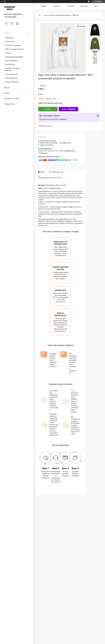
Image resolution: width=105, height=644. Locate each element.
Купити (48, 109)
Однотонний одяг (11, 61)
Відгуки (7, 93)
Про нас (7, 88)
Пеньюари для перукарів (14, 57)
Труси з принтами (11, 74)
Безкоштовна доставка (48, 141)
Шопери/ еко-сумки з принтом (13, 69)
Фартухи (8, 53)
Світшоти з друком (12, 82)
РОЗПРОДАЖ (10, 65)
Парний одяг (10, 38)
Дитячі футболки (11, 78)
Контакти (84, 6)
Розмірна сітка (9, 104)
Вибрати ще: (50, 103)
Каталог (7, 33)
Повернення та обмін (12, 98)
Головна (43, 6)
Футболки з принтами (13, 45)
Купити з (69, 109)
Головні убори (10, 41)
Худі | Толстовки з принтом (15, 49)
